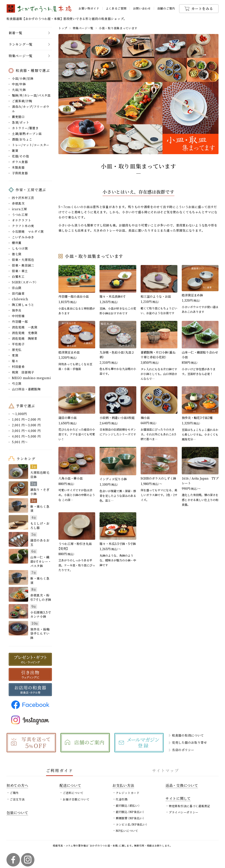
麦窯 (15, 355)
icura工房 (19, 209)
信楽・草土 (20, 271)
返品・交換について (182, 785)
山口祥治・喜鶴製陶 (26, 389)
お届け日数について (76, 799)
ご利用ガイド (60, 770)
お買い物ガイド (89, 8)
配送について (70, 785)
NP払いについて (127, 831)
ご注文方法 (17, 799)
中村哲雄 (18, 316)
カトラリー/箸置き (25, 128)
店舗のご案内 (166, 8)
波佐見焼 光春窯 (25, 333)
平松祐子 (18, 344)
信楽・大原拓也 (23, 260)
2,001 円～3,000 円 (26, 425)
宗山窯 (17, 288)
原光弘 (17, 350)
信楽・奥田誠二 (23, 265)
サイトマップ (166, 770)
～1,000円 (19, 414)
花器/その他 (20, 156)
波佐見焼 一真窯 (25, 327)
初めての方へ (17, 785)
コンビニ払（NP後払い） (132, 824)
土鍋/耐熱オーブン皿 (27, 134)
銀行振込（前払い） (128, 806)
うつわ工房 (20, 215)
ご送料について (73, 793)
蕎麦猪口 (18, 117)
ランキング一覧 (21, 44)
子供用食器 (20, 173)
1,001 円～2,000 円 (26, 419)
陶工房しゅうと (23, 305)
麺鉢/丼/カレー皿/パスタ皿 (31, 95)
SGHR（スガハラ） (24, 282)
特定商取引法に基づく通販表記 (190, 806)
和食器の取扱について (188, 735)
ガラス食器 (20, 162)
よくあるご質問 (116, 8)
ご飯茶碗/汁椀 (22, 101)
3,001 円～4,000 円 (26, 431)
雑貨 (15, 150)
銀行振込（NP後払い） (130, 812)
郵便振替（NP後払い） (130, 818)
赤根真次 (18, 203)
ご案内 (14, 793)
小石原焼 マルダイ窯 (28, 231)
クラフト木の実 (23, 226)
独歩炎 (17, 310)
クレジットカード (128, 793)
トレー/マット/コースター (31, 145)
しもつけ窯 (20, 248)
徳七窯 (17, 254)
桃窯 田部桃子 (23, 372)
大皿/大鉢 (19, 90)
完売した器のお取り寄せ (190, 742)
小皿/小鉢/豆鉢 (23, 78)
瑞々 (15, 361)
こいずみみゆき (23, 237)
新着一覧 (15, 33)
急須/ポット (20, 122)
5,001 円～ (20, 442)
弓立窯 (17, 383)
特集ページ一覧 (83, 28)
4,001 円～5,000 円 (26, 436)
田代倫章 (18, 293)
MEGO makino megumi (31, 378)
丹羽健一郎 (20, 322)
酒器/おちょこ (22, 139)
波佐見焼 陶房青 (25, 338)
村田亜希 (18, 367)
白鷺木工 (18, 276)
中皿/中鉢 (19, 84)
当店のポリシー (183, 750)
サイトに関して (178, 798)
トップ (63, 28)
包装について (17, 813)
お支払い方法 (123, 785)
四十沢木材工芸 (23, 198)
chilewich (20, 299)
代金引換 (122, 799)
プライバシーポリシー (184, 812)
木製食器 (18, 167)
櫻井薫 (17, 243)
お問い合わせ (142, 8)
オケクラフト (21, 220)
